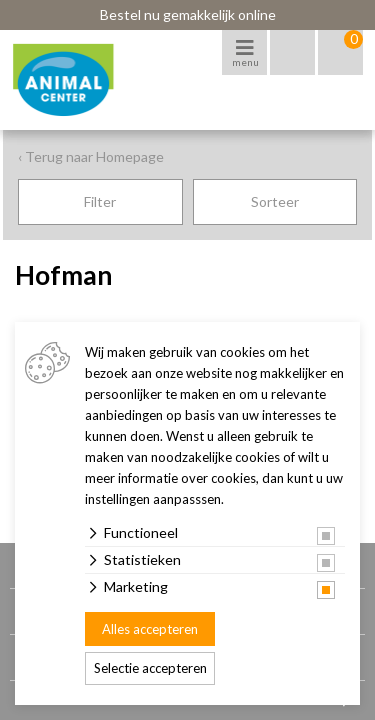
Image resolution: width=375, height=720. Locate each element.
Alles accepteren (150, 629)
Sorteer (275, 201)
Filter (100, 201)
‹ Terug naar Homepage (91, 156)
